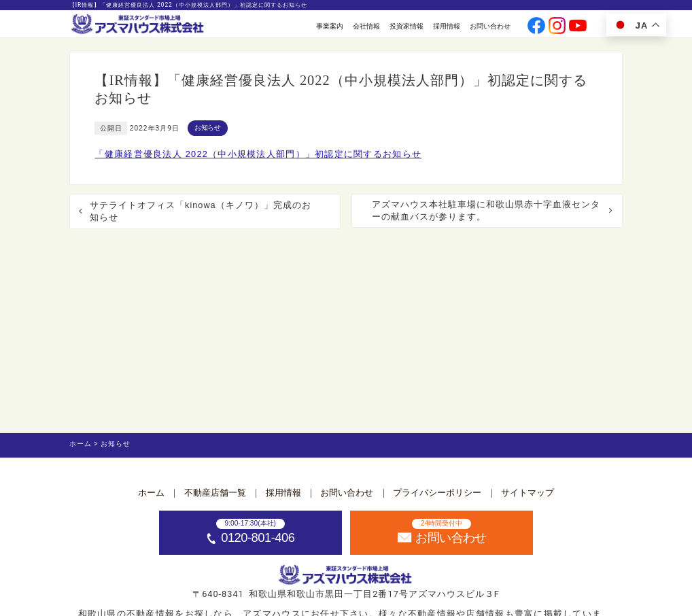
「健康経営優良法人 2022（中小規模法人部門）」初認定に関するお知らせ (258, 154)
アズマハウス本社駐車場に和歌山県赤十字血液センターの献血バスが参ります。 (486, 210)
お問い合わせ (490, 26)
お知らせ (208, 127)
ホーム (151, 493)
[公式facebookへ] (536, 27)
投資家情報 (406, 26)
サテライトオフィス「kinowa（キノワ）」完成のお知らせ (201, 211)
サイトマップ (527, 493)
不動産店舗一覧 (215, 493)
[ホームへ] (139, 25)
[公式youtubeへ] (577, 27)
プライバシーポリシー (437, 493)
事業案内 (330, 26)
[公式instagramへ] (557, 27)
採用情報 (447, 26)
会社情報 (366, 26)
